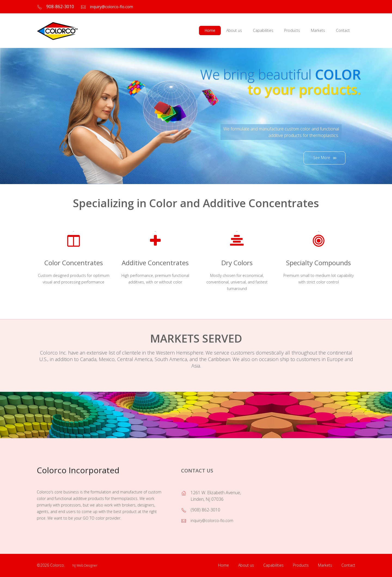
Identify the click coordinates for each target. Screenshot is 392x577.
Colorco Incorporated (78, 470)
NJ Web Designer (85, 565)
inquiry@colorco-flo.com (112, 7)
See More (326, 158)
